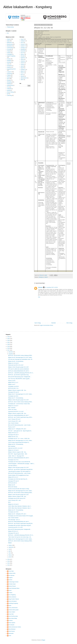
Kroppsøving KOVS (11, 69)
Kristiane (11, 621)
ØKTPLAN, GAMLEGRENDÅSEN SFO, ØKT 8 (19, 371)
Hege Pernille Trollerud (14, 599)
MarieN (46, 277)
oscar (10, 636)
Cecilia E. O (23, 46)
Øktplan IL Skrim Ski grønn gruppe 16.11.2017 (19, 468)
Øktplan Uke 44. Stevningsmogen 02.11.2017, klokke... (20, 539)
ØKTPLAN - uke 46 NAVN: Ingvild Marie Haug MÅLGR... (21, 469)
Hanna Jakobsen (12, 597)
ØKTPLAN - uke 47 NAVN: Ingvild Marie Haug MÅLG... (21, 417)
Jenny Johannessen (13, 608)
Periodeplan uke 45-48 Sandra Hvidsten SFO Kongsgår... (21, 516)
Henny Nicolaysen (13, 601)
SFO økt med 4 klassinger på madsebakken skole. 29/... (21, 359)
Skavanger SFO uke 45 (13, 533)
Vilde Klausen (12, 631)
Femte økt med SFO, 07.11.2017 (16, 527)
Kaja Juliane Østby (13, 618)
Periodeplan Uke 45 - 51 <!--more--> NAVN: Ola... (19, 439)
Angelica (11, 578)
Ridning (9, 77)
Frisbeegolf (9, 54)
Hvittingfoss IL (41, 277)
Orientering (9, 74)
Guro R (22, 53)
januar (10, 557)
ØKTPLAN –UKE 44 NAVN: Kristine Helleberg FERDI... (20, 541)
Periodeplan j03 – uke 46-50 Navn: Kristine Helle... (19, 404)
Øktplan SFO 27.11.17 (13, 383)
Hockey (9, 59)
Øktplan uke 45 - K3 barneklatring (16, 510)
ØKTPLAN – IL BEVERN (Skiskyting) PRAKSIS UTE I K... (21, 373)
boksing (9, 90)
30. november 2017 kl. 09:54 (51, 287)
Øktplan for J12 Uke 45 (13, 504)
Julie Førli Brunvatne (13, 616)
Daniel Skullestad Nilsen (14, 588)
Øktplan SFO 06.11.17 (13, 531)
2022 (9, 340)
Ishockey (9, 62)
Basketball (9, 46)
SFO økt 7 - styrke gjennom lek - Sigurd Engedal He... (20, 431)
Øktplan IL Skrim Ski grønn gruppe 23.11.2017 (19, 400)
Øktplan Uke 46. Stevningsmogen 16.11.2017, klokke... (20, 441)
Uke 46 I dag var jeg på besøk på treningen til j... (19, 442)
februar (10, 555)
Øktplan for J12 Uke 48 (13, 363)
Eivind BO (23, 51)
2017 (9, 350)
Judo (8, 64)
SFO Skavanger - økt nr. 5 (14, 520)
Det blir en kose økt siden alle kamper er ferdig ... (19, 489)
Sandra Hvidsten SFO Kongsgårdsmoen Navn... (19, 475)
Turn (8, 87)
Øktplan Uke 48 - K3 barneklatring (16, 361)
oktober (10, 545)
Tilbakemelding (10, 27)
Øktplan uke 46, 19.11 (13, 437)
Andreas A (23, 41)
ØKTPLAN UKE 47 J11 (13, 388)
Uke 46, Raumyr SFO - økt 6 (15, 421)
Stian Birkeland (12, 629)
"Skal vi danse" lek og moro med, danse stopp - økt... (20, 537)
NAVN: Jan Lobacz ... (18, 410)
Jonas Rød (11, 614)
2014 (9, 563)
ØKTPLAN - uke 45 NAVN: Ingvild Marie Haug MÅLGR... (21, 524)
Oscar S (23, 73)
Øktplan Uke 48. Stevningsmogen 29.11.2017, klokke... (20, 357)
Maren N (23, 71)
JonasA (22, 64)
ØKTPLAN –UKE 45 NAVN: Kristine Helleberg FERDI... (20, 493)
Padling (9, 75)
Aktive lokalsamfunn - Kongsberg (28, 7)
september (11, 547)
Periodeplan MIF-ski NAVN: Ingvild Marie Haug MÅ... (20, 525)
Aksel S (22, 39)
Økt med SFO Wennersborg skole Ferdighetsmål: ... (20, 377)
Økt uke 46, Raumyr (13, 487)
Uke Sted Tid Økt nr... (13, 466)
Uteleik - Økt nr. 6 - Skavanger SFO (16, 456)
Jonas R (23, 63)
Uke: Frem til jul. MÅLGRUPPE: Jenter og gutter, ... (20, 379)
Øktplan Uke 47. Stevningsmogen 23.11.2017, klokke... (20, 394)
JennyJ (22, 59)
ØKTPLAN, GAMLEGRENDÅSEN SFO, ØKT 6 (19, 458)
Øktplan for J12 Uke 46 (13, 450)
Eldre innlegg (69, 323)
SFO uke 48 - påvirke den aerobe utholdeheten (19, 369)
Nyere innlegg (38, 323)
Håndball (9, 61)
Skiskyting (9, 82)
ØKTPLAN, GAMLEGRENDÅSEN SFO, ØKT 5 (19, 522)
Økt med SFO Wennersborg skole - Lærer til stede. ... (20, 425)
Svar (39, 297)
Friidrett (9, 53)
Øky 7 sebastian (12, 408)
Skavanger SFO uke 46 (13, 481)
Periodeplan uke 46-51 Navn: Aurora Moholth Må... (19, 462)
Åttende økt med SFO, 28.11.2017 (16, 365)
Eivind (10, 590)
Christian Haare (12, 584)
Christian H (23, 48)
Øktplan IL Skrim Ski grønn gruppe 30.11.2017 (19, 367)
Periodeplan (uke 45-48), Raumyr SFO (17, 498)
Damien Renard (12, 586)
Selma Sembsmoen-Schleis (15, 627)
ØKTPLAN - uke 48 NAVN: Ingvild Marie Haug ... (20, 375)
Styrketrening (10, 85)
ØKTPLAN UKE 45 (12, 483)
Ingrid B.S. (23, 58)
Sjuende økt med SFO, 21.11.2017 (16, 412)
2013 (9, 565)
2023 (9, 339)
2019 (9, 346)
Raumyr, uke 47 (12, 427)
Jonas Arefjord (12, 612)
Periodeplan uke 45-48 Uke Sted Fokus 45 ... (18, 479)
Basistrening (10, 44)
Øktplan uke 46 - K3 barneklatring (16, 444)
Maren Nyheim (12, 623)
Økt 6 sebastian (12, 446)
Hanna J (23, 54)
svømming (9, 95)
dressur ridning (10, 92)
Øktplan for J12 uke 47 (13, 406)
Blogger (43, 640)
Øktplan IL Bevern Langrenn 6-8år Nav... (17, 390)
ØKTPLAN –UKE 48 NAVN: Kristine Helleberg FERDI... (20, 355)
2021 (9, 342)
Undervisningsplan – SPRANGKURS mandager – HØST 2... (22, 464)
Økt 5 (9, 502)
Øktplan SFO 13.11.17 (13, 477)
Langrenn (9, 72)
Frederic (11, 593)
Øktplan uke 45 (12, 485)
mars (10, 553)
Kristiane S (23, 70)
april (10, 551)
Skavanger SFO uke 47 (13, 435)
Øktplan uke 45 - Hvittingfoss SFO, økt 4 (17, 514)
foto (8, 33)
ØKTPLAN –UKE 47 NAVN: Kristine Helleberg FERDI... (20, 402)
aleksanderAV (24, 78)
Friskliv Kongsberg (11, 56)
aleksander (11, 633)
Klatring (9, 67)
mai (9, 549)
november (11, 354)
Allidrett (9, 39)
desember (11, 352)
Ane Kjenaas (12, 575)
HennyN (23, 56)
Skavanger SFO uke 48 (13, 392)
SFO (8, 79)
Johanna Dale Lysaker (14, 610)
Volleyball (9, 89)
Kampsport (9, 66)
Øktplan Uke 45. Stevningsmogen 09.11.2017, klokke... (20, 491)
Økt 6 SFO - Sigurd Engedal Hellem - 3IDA (18, 454)
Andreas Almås (12, 573)
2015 (9, 561)
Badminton (9, 43)
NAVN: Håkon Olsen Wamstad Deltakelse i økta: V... (20, 506)
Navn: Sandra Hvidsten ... (16, 423)
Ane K (22, 43)
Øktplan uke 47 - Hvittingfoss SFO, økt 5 (17, 429)
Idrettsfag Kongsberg (13, 603)
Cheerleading (10, 48)
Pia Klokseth (11, 625)
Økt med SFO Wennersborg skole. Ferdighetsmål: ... (20, 529)
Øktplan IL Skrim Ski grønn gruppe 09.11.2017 (19, 495)
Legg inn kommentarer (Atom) (46, 325)
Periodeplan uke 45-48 (13, 512)
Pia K (22, 75)
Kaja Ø (22, 68)
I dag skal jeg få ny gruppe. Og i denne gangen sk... (20, 471)
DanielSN (23, 49)
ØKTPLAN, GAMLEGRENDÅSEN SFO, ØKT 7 (19, 415)
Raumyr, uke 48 (12, 381)
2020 (9, 344)
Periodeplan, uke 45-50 (13, 386)
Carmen (10, 580)
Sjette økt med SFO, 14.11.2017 (15, 448)
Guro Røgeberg (12, 595)
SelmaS (23, 76)
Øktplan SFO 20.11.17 (13, 433)
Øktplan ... (16, 543)
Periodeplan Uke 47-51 (13, 460)
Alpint (8, 41)
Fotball (9, 51)
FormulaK (9, 49)
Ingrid (10, 606)
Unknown (40, 287)
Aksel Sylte (11, 571)
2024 (9, 337)
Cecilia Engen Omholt (13, 582)
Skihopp (9, 80)
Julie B (22, 66)
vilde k (22, 80)
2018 (9, 348)
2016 (9, 559)
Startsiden (54, 323)
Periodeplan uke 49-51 (13, 396)
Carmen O (23, 44)
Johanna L (23, 61)
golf (8, 94)
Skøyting (9, 84)
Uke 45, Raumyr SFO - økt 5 (15, 500)
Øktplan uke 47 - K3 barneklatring (16, 398)
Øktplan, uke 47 (12, 384)
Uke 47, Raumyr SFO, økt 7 (14, 419)
